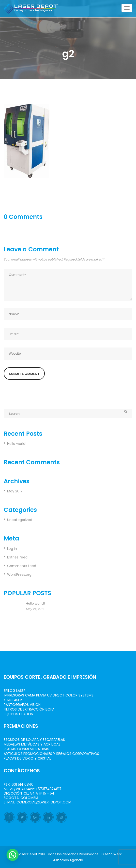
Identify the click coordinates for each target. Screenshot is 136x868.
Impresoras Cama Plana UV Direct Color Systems (49, 695)
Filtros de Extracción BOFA (29, 709)
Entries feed (17, 557)
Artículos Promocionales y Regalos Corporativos (51, 754)
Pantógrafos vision (22, 705)
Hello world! (17, 444)
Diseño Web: (112, 854)
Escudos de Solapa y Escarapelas (34, 740)
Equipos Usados (18, 714)
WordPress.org (19, 574)
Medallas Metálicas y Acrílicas (32, 744)
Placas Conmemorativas (26, 749)
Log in (12, 549)
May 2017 (15, 491)
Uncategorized (20, 520)
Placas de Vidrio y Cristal (27, 758)
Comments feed (22, 566)
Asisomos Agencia (68, 860)
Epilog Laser (15, 691)
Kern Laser (13, 700)
